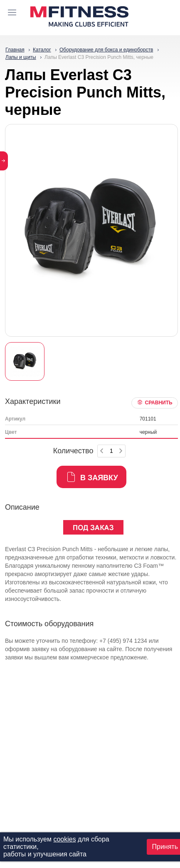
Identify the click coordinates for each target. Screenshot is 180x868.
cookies (64, 839)
